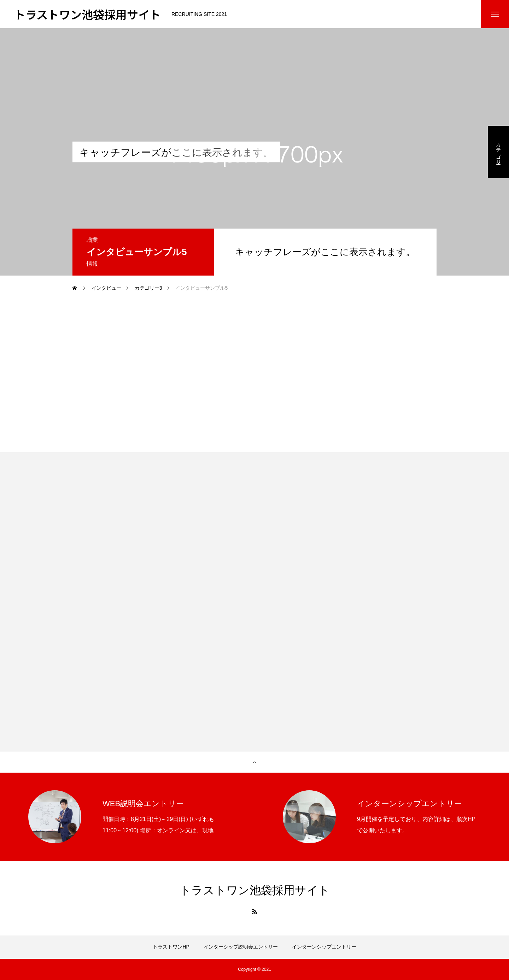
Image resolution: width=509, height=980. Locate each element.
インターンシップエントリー (324, 947)
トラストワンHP (171, 947)
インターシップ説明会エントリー (241, 947)
